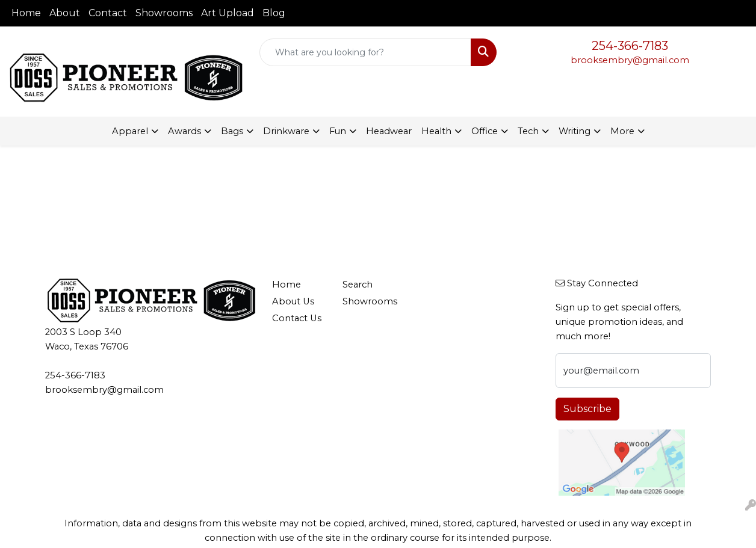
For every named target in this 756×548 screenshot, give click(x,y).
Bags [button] (232, 131)
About (65, 13)
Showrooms (164, 13)
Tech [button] (528, 131)
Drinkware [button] (286, 131)
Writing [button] (575, 131)
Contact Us (297, 318)
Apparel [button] (130, 131)
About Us (293, 301)
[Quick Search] (366, 52)
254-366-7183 (630, 46)
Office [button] (485, 131)
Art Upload (228, 13)
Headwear (389, 131)
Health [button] (436, 131)
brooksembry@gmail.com (630, 60)
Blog (274, 13)
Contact (108, 13)
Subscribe (587, 409)
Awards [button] (184, 131)
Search (358, 285)
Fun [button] (338, 131)
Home (26, 13)
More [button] (622, 131)
